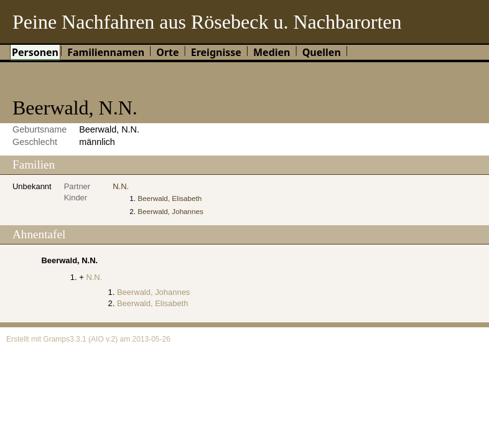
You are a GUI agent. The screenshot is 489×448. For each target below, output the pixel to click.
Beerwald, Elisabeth (170, 198)
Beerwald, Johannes (170, 211)
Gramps (56, 339)
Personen (35, 52)
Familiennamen (106, 52)
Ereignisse (216, 52)
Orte (167, 52)
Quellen (322, 52)
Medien (272, 52)
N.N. (121, 186)
